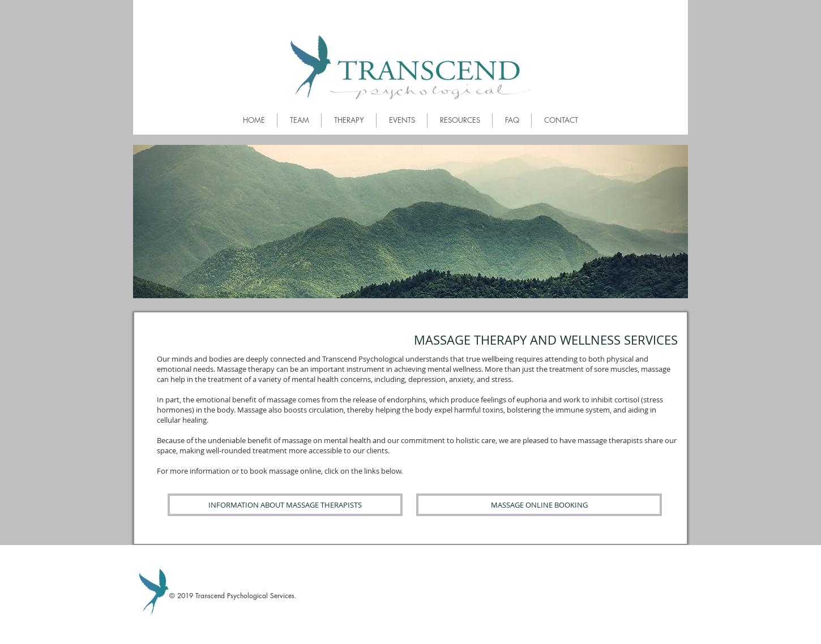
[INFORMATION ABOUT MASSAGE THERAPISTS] (285, 505)
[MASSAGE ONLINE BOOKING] (539, 505)
